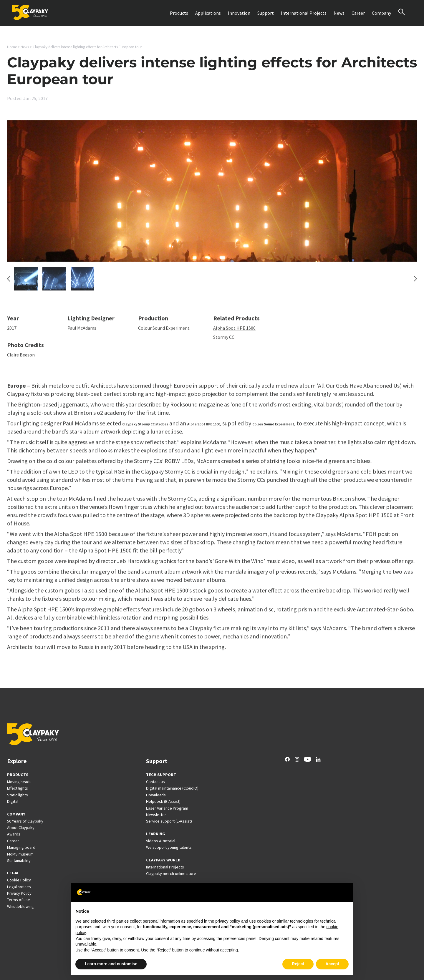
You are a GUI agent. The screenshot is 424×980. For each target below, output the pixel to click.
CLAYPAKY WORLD (163, 860)
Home (12, 47)
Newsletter (156, 815)
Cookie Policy (19, 880)
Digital (13, 801)
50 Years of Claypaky (25, 821)
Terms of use (19, 900)
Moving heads (19, 782)
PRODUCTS (18, 775)
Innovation (239, 13)
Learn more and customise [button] (111, 964)
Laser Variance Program (167, 808)
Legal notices (19, 887)
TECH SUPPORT (161, 775)
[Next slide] (415, 281)
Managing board (21, 847)
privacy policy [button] (228, 921)
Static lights (18, 795)
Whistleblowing (20, 906)
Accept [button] (332, 964)
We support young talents (169, 847)
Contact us (155, 782)
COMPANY (16, 814)
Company (381, 13)
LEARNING (156, 834)
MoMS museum (20, 854)
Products (179, 13)
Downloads (156, 795)
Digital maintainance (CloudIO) (172, 788)
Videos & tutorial (161, 841)
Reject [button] (298, 964)
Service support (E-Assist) (169, 821)
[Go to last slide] (9, 281)
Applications (208, 13)
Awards (14, 834)
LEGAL (13, 873)
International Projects (304, 13)
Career (358, 13)
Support (266, 13)
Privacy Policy (19, 893)
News (339, 13)
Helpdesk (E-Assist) (163, 801)
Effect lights (18, 788)
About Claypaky (21, 828)
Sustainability (19, 861)
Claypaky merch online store (171, 873)
